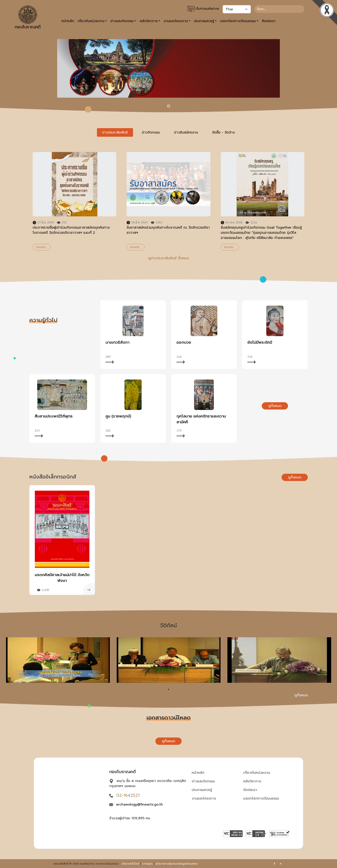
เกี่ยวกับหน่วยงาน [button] (91, 21)
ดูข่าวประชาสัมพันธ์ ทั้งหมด (168, 258)
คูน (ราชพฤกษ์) (118, 416)
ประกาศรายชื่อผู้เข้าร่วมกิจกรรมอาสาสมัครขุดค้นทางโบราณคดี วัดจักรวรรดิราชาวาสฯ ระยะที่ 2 (71, 230)
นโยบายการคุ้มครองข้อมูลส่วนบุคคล (176, 864)
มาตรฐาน (147, 864)
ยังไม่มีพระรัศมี (260, 342)
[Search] (279, 9)
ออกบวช (184, 342)
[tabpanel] (168, 201)
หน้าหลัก (68, 21)
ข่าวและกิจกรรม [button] (122, 21)
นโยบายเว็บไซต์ (130, 864)
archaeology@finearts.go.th (139, 804)
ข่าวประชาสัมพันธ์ (115, 132)
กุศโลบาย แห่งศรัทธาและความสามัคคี (201, 419)
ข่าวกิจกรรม (151, 132)
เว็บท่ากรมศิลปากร (203, 9)
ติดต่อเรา (269, 21)
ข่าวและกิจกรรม (203, 781)
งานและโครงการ (204, 798)
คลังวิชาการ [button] (149, 21)
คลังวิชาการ (252, 781)
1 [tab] (168, 689)
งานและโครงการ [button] (176, 21)
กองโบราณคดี (28, 18)
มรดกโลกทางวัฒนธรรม (261, 798)
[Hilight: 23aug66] (169, 106)
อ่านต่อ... (42, 247)
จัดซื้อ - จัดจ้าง (223, 132)
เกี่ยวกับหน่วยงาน (257, 773)
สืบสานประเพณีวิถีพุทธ (54, 416)
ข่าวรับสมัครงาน (186, 132)
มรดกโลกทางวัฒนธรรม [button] (238, 21)
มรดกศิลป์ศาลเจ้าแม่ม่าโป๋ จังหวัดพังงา (62, 578)
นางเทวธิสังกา (117, 342)
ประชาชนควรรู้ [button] (204, 21)
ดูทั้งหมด (275, 406)
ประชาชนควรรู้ (202, 790)
